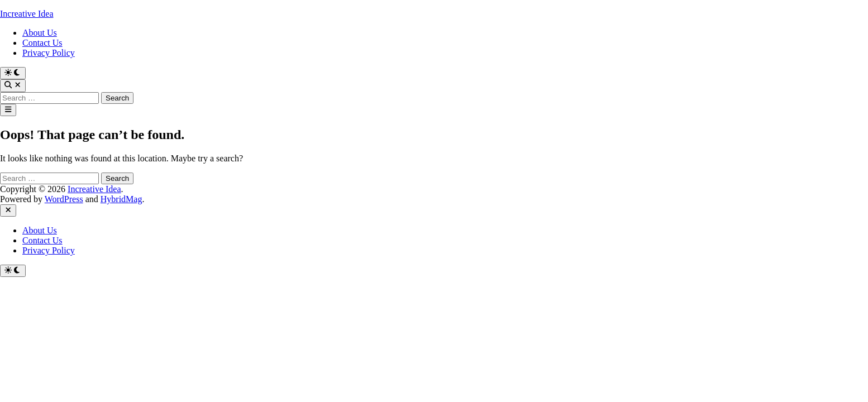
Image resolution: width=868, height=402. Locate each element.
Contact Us (42, 43)
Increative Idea (27, 14)
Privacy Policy (49, 53)
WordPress (64, 199)
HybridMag (121, 199)
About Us (40, 33)
